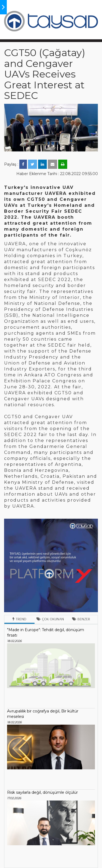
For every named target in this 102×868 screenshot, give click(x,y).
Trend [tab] (19, 619)
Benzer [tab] (81, 619)
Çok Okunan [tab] (50, 619)
